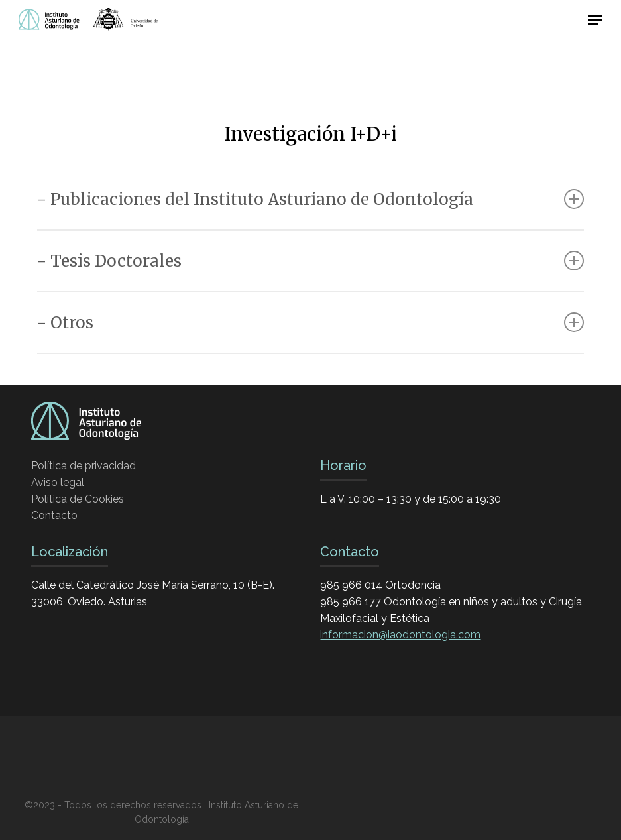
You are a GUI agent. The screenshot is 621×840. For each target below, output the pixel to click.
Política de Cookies (78, 499)
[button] (595, 20)
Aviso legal (58, 482)
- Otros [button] (310, 323)
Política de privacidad (84, 466)
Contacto (54, 515)
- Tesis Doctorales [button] (310, 261)
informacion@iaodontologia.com (400, 635)
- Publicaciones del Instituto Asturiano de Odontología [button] (310, 199)
